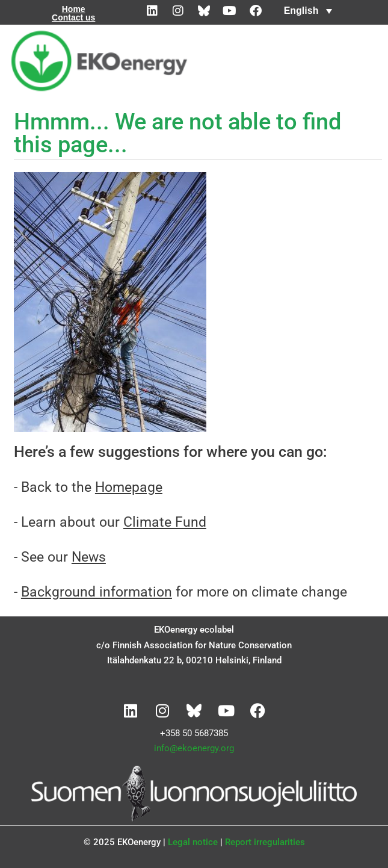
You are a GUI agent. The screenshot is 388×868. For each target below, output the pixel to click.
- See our (60, 557)
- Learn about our (110, 522)
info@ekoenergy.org (194, 748)
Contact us (73, 17)
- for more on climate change (180, 592)
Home (74, 9)
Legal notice (193, 842)
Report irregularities (265, 842)
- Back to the (88, 487)
